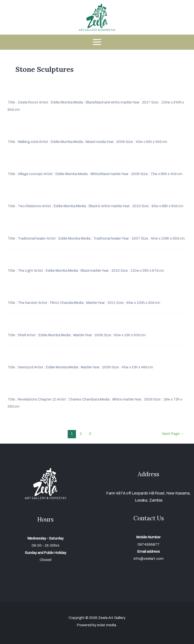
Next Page (173, 434)
